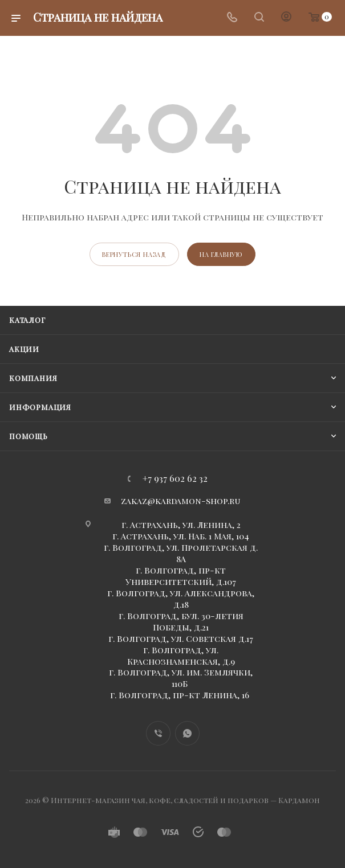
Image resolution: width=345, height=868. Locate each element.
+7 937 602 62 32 (175, 478)
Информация (40, 407)
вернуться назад (134, 254)
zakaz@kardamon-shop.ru (181, 501)
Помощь (29, 436)
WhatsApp (187, 733)
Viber (158, 733)
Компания (33, 378)
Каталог (27, 320)
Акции (24, 349)
